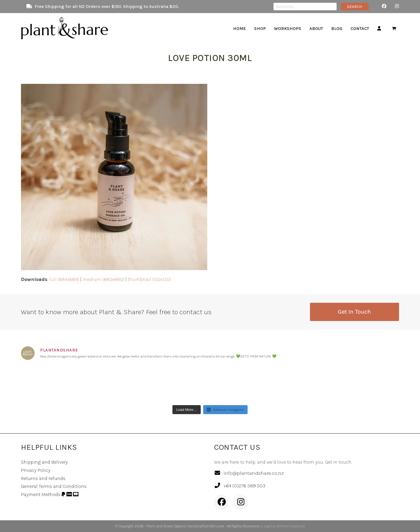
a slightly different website (283, 526)
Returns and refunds (43, 478)
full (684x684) (64, 279)
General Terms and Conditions (54, 486)
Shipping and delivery (44, 462)
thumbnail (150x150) (149, 279)
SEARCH (355, 7)
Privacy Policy (36, 470)
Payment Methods (50, 494)
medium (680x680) (103, 279)
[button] (394, 28)
